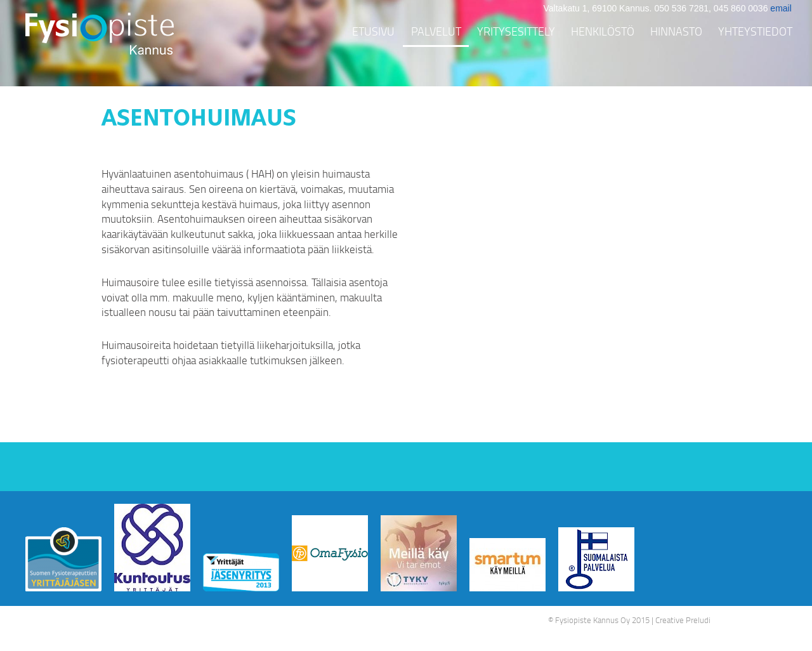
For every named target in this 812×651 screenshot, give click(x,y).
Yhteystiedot (755, 31)
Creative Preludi (683, 620)
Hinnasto (676, 31)
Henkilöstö (603, 31)
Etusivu (373, 31)
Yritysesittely (516, 31)
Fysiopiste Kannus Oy (593, 620)
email (781, 8)
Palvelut (436, 31)
